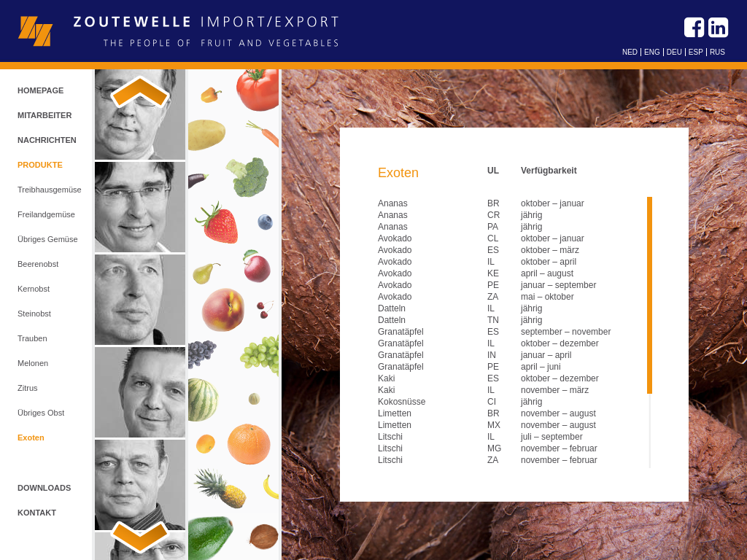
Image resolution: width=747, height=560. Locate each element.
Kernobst (34, 289)
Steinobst (34, 314)
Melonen (33, 363)
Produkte (40, 165)
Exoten (31, 437)
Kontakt (37, 513)
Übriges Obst (41, 413)
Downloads (44, 488)
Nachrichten (47, 140)
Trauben (32, 338)
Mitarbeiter (44, 115)
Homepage (40, 90)
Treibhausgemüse (50, 190)
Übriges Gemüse (48, 239)
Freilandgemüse (46, 214)
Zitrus (28, 388)
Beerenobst (38, 264)
